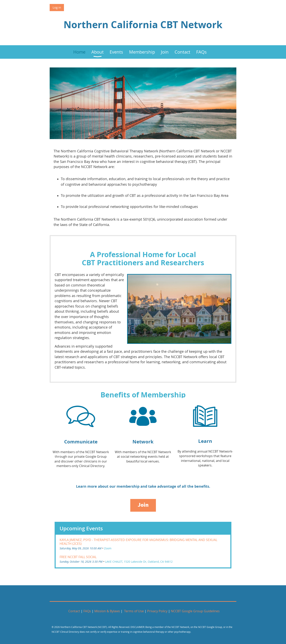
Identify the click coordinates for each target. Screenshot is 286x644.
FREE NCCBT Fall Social (78, 557)
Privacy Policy (157, 611)
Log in (57, 7)
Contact (74, 611)
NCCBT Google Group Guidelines (195, 611)
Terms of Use (134, 611)
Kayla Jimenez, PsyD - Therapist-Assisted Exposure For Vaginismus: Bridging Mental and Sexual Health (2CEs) (138, 542)
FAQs (88, 611)
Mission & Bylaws (108, 611)
